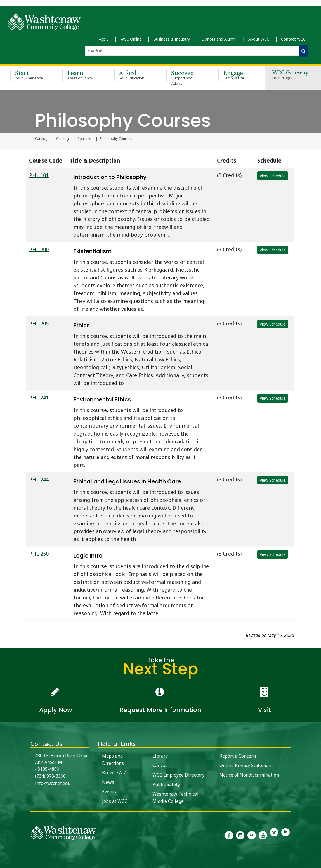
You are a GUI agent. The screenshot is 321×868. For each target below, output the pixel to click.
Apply (104, 39)
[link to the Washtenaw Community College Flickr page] (252, 835)
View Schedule (273, 176)
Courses (84, 139)
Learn (80, 76)
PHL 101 (39, 175)
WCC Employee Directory (178, 775)
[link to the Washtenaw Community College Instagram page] (240, 835)
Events (109, 792)
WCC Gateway (290, 76)
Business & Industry (172, 39)
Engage (236, 76)
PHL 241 (39, 398)
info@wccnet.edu (53, 784)
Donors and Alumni (219, 39)
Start (28, 76)
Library (160, 756)
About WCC (259, 39)
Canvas (160, 766)
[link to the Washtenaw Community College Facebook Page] (229, 835)
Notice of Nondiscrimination (249, 775)
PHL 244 (39, 480)
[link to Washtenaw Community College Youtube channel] (263, 835)
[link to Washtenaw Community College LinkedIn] (285, 835)
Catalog (41, 139)
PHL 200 (39, 250)
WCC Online (131, 39)
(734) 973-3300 (50, 776)
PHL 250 (39, 554)
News (108, 782)
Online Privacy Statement (246, 766)
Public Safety (166, 785)
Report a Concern (238, 756)
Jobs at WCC (115, 801)
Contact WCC (293, 39)
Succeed (184, 78)
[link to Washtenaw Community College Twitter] (274, 835)
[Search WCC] (304, 51)
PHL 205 (39, 324)
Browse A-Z (114, 773)
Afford (132, 76)
